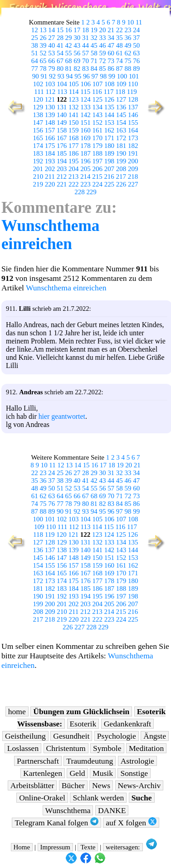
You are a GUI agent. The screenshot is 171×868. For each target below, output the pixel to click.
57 (85, 53)
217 (121, 177)
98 (103, 76)
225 (109, 184)
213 (73, 177)
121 (50, 99)
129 (38, 107)
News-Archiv (139, 785)
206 (97, 169)
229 (91, 192)
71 (94, 61)
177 (73, 146)
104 (62, 84)
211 (50, 177)
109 (121, 84)
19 (94, 30)
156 (38, 130)
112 (50, 92)
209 (133, 169)
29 (69, 38)
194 (62, 161)
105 (73, 84)
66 (51, 61)
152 (97, 123)
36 (128, 38)
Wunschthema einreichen (50, 235)
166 (50, 138)
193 (50, 161)
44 (85, 45)
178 (85, 146)
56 (77, 53)
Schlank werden (98, 798)
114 (74, 92)
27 (51, 38)
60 (111, 53)
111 (39, 92)
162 (109, 130)
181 (121, 146)
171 (109, 138)
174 (38, 146)
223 (85, 184)
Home (22, 847)
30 (77, 38)
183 (38, 153)
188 (97, 153)
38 (35, 45)
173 (133, 138)
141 (73, 115)
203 (62, 169)
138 (38, 115)
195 (73, 161)
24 (136, 30)
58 (94, 53)
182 (133, 146)
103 (50, 84)
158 (62, 130)
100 (122, 76)
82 (77, 69)
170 (97, 138)
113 (62, 92)
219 (38, 184)
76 (136, 61)
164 (133, 130)
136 (121, 107)
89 (136, 69)
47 (111, 45)
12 (35, 30)
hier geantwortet (62, 416)
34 (111, 38)
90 (36, 76)
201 (38, 169)
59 (102, 53)
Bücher (73, 785)
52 (43, 53)
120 (38, 99)
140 (62, 115)
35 (120, 38)
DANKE (112, 810)
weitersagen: (123, 847)
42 (69, 45)
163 (121, 130)
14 (51, 30)
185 (62, 153)
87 (120, 69)
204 (73, 169)
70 (85, 61)
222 (73, 184)
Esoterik (83, 724)
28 (60, 38)
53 (51, 53)
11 (139, 22)
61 (120, 53)
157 (50, 130)
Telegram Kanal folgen (56, 822)
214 (85, 177)
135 (109, 107)
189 (109, 153)
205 (85, 169)
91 (44, 76)
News (101, 785)
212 (62, 177)
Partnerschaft (38, 761)
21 (111, 30)
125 (97, 99)
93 (61, 76)
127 (121, 99)
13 (43, 30)
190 (121, 153)
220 (50, 184)
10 (130, 22)
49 (128, 45)
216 (109, 177)
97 (95, 76)
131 (62, 107)
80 (60, 69)
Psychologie (117, 736)
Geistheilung (25, 736)
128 (133, 99)
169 (85, 138)
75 (128, 61)
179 (97, 146)
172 (121, 138)
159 (73, 130)
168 (73, 138)
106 (86, 84)
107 (98, 84)
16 (69, 30)
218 (133, 177)
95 (78, 76)
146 (133, 115)
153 (109, 123)
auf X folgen (131, 822)
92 (52, 76)
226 (121, 184)
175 (50, 146)
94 (69, 76)
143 (97, 115)
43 (77, 45)
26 (43, 38)
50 (136, 45)
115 (85, 92)
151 (85, 123)
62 (128, 53)
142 (85, 115)
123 (73, 99)
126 (109, 99)
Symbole (107, 748)
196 (85, 161)
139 (50, 115)
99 (112, 76)
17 (77, 30)
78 (43, 69)
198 (109, 161)
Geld (77, 773)
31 (85, 38)
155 (133, 123)
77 (35, 69)
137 (133, 107)
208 (121, 169)
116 (97, 92)
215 (97, 177)
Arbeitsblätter (32, 785)
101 (134, 76)
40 (51, 45)
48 (120, 45)
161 (97, 130)
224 (97, 184)
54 (60, 53)
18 (85, 30)
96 (86, 76)
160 (85, 130)
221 (62, 184)
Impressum (55, 847)
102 (38, 84)
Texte (88, 847)
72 (102, 61)
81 (69, 69)
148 (50, 123)
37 (136, 38)
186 (73, 153)
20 (102, 30)
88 (128, 69)
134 (97, 107)
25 (35, 38)
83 (85, 69)
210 (38, 177)
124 (85, 99)
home (17, 711)
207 (109, 169)
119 (132, 92)
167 (62, 138)
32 (94, 38)
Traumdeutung (90, 761)
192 (38, 161)
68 (69, 61)
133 (85, 107)
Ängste (155, 736)
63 (136, 53)
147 (38, 123)
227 (133, 184)
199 (121, 161)
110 (133, 84)
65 (43, 61)
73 (111, 61)
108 (109, 84)
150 (73, 123)
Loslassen (23, 748)
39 (43, 45)
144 (109, 115)
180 (109, 146)
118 (120, 92)
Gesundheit (71, 736)
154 (121, 123)
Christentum (66, 748)
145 (121, 115)
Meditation (146, 748)
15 (60, 30)
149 (62, 123)
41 (60, 45)
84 (94, 69)
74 (120, 61)
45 (94, 45)
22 (120, 30)
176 (62, 146)
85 (102, 69)
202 (50, 169)
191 (133, 153)
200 (133, 161)
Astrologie (137, 761)
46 (102, 45)
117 (109, 92)
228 (79, 192)
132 (73, 107)
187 (85, 153)
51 (35, 53)
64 (35, 61)
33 (102, 38)
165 (38, 138)
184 (50, 153)
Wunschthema (68, 810)
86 (111, 69)
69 (77, 61)
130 (50, 107)
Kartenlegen (43, 773)
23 (128, 30)
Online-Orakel (42, 798)
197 (97, 161)
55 (69, 53)
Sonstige (134, 773)
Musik (103, 773)
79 (51, 69)
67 (60, 61)
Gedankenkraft (128, 724)
